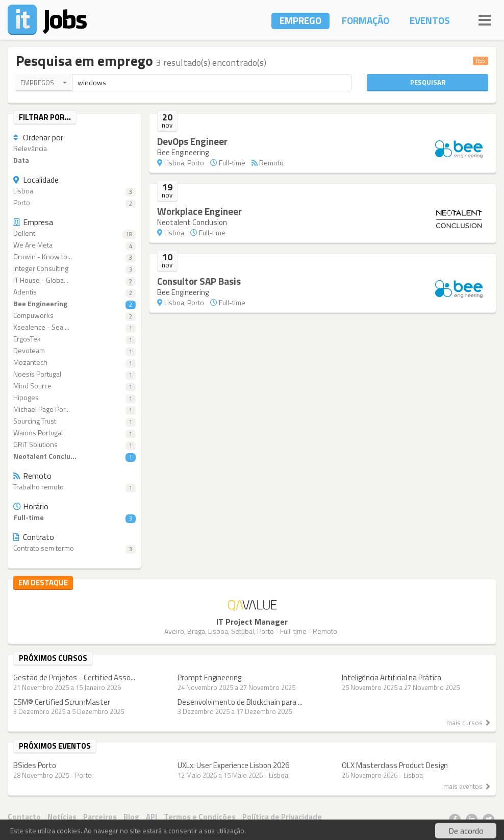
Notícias (62, 817)
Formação (366, 20)
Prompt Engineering (209, 677)
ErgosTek (74, 339)
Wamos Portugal (74, 433)
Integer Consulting (74, 269)
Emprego (300, 20)
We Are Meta (74, 245)
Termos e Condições (200, 817)
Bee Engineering (74, 304)
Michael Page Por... (74, 410)
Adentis (74, 292)
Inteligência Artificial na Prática (392, 677)
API (152, 817)
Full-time (74, 518)
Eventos (430, 20)
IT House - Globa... (74, 280)
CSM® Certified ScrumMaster (62, 702)
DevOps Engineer (192, 141)
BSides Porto (35, 765)
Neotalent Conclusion (192, 222)
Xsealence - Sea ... (74, 327)
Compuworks (74, 316)
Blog (131, 817)
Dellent (74, 233)
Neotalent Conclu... (74, 456)
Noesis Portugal (74, 374)
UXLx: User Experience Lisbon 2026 (233, 765)
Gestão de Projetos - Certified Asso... (74, 677)
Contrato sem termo (74, 548)
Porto (74, 203)
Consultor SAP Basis (199, 281)
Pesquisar (428, 82)
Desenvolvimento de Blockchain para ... (240, 702)
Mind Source (74, 386)
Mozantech (74, 363)
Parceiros (100, 817)
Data (21, 160)
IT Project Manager (252, 622)
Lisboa (74, 191)
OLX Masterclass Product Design (395, 765)
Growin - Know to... (74, 257)
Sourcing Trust (74, 421)
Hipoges (74, 398)
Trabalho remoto (74, 487)
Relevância (30, 149)
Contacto (24, 817)
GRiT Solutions (74, 445)
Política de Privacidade (282, 817)
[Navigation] (485, 19)
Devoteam (74, 351)
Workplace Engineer (199, 211)
